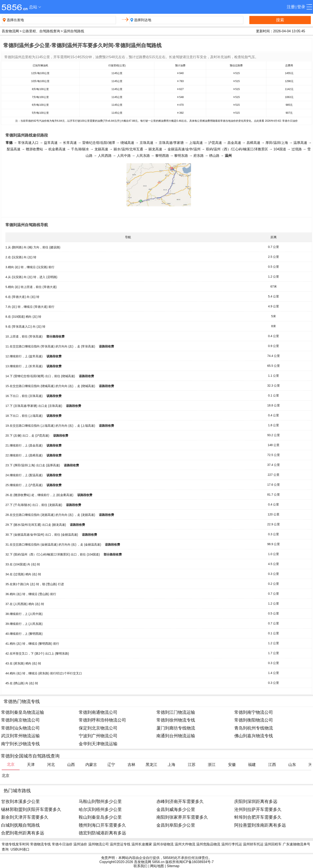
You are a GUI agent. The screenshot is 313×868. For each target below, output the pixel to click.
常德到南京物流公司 (20, 720)
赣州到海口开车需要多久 (102, 825)
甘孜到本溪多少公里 (20, 801)
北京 (6, 776)
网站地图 (157, 866)
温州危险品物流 (208, 844)
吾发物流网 (10, 31)
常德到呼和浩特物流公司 (102, 720)
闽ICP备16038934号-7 (196, 862)
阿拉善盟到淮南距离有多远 (260, 825)
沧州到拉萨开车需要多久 (258, 809)
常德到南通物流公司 (98, 712)
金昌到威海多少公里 (176, 809)
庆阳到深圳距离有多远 (256, 801)
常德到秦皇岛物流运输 (23, 712)
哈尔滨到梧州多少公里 (100, 809)
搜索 (280, 20)
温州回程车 (273, 844)
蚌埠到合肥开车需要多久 (258, 817)
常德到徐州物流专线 (176, 720)
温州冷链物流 (163, 844)
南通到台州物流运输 (176, 736)
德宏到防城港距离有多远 (102, 833)
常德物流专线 (40, 844)
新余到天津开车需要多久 (25, 817)
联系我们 (140, 866)
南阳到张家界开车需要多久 (182, 817)
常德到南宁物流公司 (254, 712)
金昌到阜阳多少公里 (176, 825)
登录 (301, 7)
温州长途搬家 (142, 844)
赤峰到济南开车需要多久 (180, 801)
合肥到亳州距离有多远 (23, 833)
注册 (291, 7)
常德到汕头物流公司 (20, 728)
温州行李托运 (232, 844)
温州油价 (80, 844)
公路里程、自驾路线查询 (41, 31)
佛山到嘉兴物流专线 (254, 736)
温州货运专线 (120, 844)
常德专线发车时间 (15, 844)
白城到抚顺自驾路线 (20, 825)
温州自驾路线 (74, 31)
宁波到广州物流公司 (98, 736)
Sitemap (173, 866)
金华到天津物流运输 (98, 744)
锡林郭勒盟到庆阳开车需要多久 (31, 809)
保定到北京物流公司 (98, 728)
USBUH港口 (20, 849)
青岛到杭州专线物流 (254, 728)
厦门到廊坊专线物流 (176, 728)
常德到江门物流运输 (176, 712)
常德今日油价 (62, 844)
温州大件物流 (185, 844)
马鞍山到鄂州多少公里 (100, 801)
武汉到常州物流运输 (20, 736)
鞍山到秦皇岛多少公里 (100, 817)
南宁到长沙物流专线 (20, 744)
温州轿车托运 (253, 844)
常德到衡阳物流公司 (254, 720)
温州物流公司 (99, 844)
